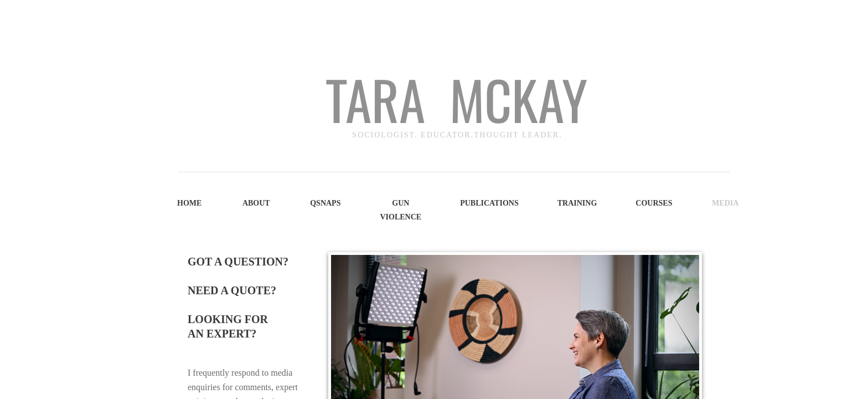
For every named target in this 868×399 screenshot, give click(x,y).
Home (189, 203)
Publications (489, 203)
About (256, 203)
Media (725, 203)
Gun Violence (401, 210)
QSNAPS (325, 203)
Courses (654, 203)
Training (577, 203)
